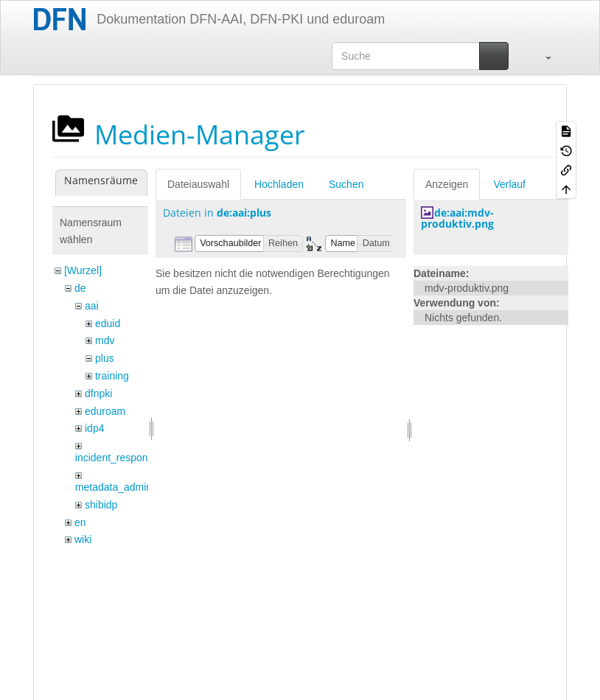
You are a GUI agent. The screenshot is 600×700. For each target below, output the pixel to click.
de (80, 288)
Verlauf (509, 184)
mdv (105, 340)
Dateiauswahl (198, 184)
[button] (541, 56)
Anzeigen (447, 184)
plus (105, 358)
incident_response (117, 458)
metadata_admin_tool (125, 487)
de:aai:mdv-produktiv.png (457, 218)
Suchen (346, 184)
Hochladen (279, 184)
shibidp (101, 505)
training (112, 376)
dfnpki (98, 393)
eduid (108, 323)
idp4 (94, 428)
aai (92, 306)
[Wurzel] (83, 270)
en (80, 522)
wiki (83, 539)
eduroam (105, 411)
